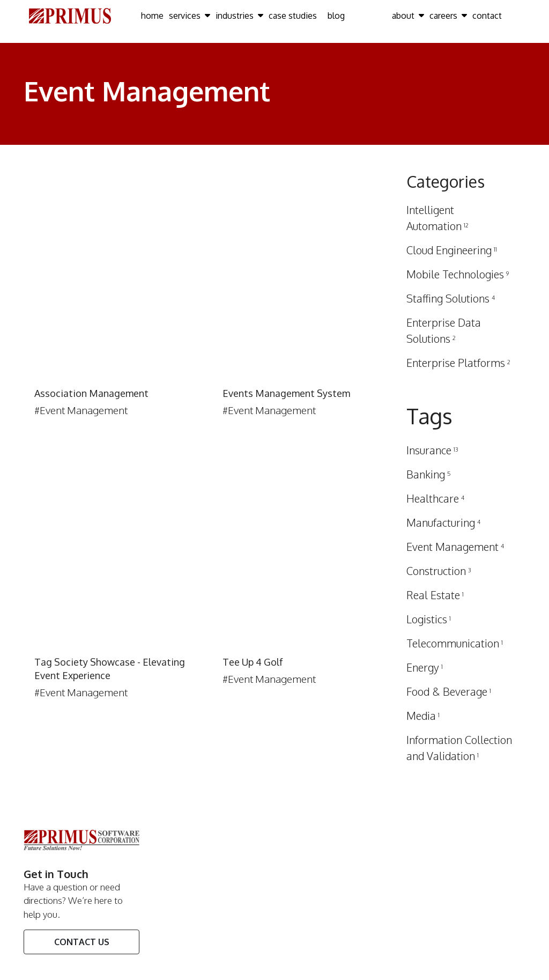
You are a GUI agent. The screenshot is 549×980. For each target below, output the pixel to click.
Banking (429, 474)
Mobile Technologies (458, 274)
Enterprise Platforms (458, 363)
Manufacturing (443, 522)
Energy (425, 667)
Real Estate (435, 595)
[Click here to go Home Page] (70, 15)
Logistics (429, 619)
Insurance (432, 450)
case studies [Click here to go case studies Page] (293, 16)
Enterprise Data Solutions (444, 330)
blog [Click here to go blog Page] (336, 16)
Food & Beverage (449, 691)
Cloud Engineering (452, 250)
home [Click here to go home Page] (152, 16)
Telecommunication (455, 643)
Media (423, 716)
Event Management (455, 547)
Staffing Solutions (451, 298)
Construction (439, 571)
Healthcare (435, 498)
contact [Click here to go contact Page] (487, 16)
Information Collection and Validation (459, 748)
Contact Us (82, 942)
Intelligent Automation (437, 218)
